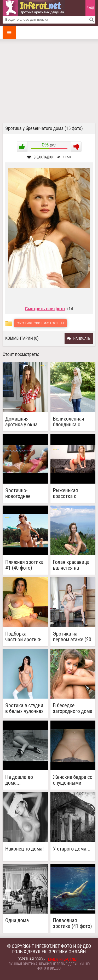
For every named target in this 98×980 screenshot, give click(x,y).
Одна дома (17, 920)
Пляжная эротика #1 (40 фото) (24, 565)
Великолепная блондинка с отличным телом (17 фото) (71, 422)
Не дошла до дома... (19, 780)
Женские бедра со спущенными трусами (73, 780)
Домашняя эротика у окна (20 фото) (21, 422)
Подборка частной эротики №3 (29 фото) (24, 637)
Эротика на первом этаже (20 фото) (72, 637)
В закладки (40, 157)
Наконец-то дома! (24, 849)
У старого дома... (72, 849)
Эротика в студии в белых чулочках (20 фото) (24, 708)
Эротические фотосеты (41, 323)
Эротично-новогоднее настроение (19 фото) (22, 493)
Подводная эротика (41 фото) (73, 923)
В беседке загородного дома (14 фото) (73, 708)
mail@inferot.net (63, 959)
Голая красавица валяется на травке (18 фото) (71, 565)
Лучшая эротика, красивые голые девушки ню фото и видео (49, 966)
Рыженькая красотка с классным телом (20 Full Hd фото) (71, 493)
